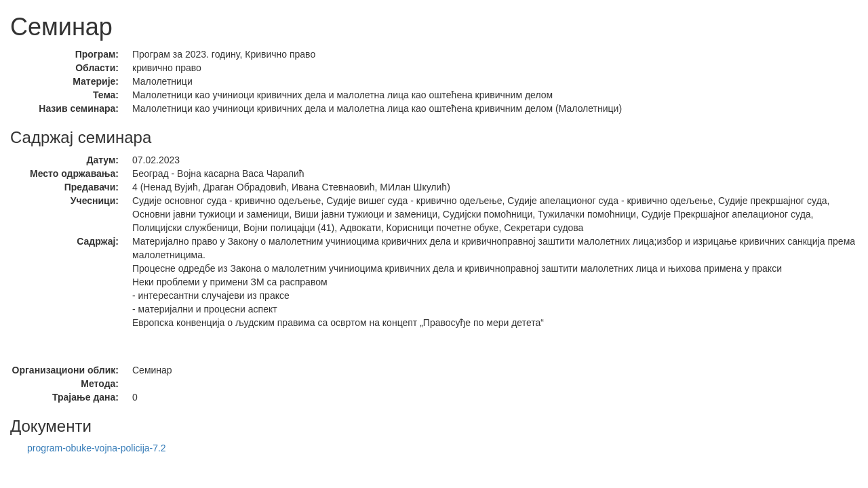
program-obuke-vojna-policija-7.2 (97, 448)
